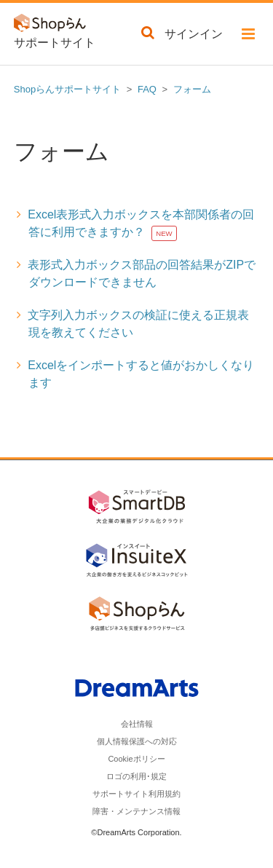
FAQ (147, 89)
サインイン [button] (194, 34)
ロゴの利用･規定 (136, 776)
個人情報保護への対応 (137, 741)
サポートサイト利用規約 (136, 794)
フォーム (192, 89)
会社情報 (137, 724)
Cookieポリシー (136, 759)
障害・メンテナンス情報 (136, 811)
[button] (248, 36)
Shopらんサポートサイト (67, 89)
